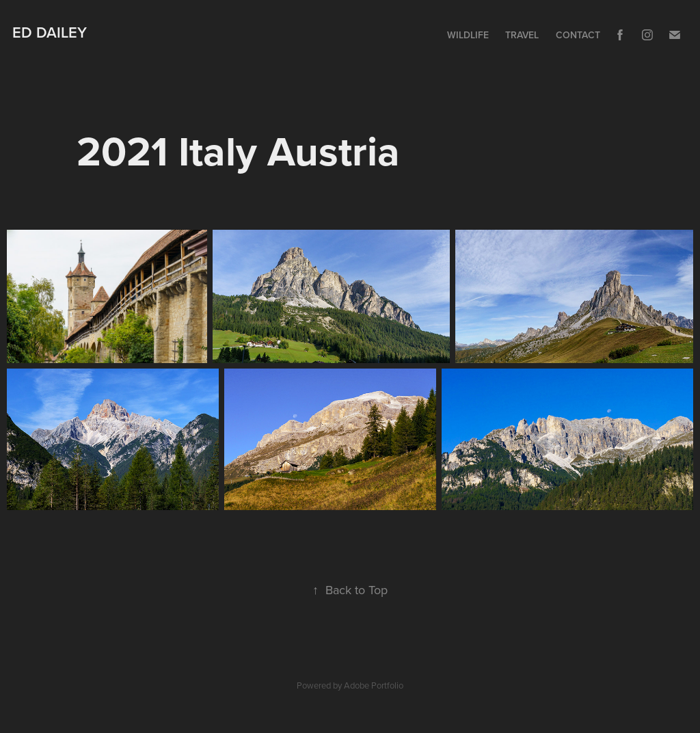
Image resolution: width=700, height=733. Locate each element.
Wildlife (468, 35)
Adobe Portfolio (374, 685)
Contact (578, 35)
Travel (522, 35)
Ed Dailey (50, 32)
